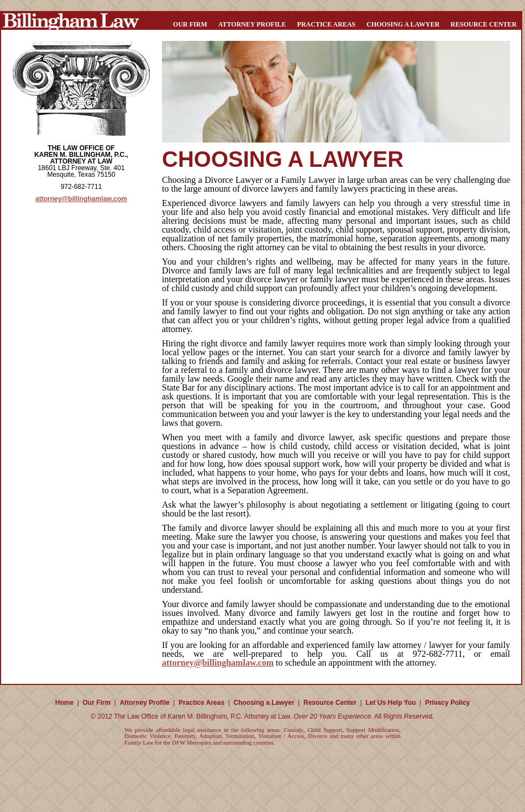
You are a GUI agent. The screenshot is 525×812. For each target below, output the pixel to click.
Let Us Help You (391, 703)
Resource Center (484, 24)
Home (64, 703)
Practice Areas (327, 24)
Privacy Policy (447, 703)
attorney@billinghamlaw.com (81, 199)
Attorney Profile (252, 24)
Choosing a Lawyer (403, 24)
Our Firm (190, 24)
